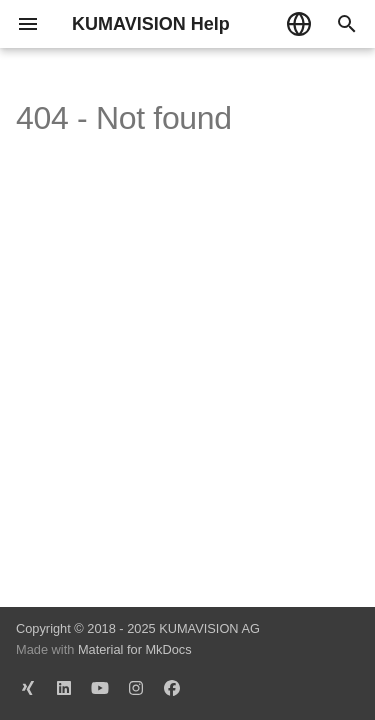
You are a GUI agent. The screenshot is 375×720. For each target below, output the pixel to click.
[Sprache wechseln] (299, 24)
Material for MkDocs (135, 649)
